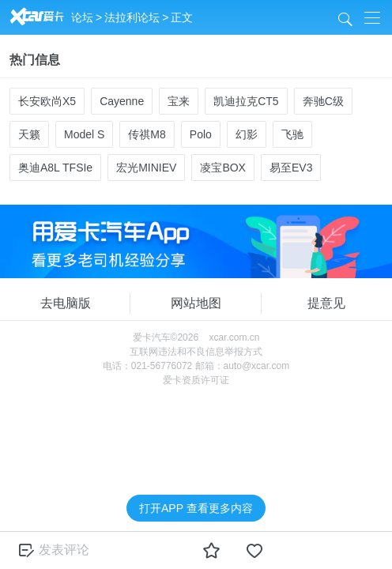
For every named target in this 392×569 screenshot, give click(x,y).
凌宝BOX (223, 168)
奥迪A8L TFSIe (55, 168)
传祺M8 (147, 134)
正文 (182, 17)
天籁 (29, 134)
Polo (201, 134)
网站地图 (196, 303)
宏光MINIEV (146, 168)
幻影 (247, 134)
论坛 (82, 17)
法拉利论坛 (132, 17)
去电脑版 (66, 303)
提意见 (326, 303)
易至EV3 (291, 168)
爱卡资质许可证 (196, 380)
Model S (84, 134)
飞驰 (292, 134)
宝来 (179, 101)
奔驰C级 (323, 101)
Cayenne (122, 101)
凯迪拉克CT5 (246, 101)
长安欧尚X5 (47, 101)
